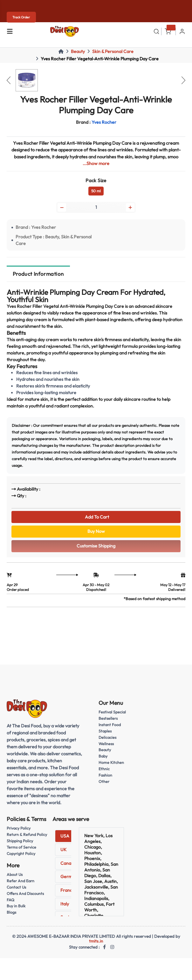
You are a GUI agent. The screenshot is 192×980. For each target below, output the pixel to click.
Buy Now (96, 532)
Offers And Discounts (25, 894)
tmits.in (96, 942)
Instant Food (110, 726)
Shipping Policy (20, 842)
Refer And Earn (21, 881)
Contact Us (17, 888)
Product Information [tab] (38, 274)
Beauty (78, 51)
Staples (105, 732)
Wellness (106, 744)
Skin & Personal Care (113, 51)
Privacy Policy (19, 829)
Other (104, 782)
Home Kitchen (111, 763)
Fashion (105, 776)
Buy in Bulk (16, 907)
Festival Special (112, 713)
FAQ (10, 901)
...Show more (96, 163)
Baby (103, 757)
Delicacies (107, 738)
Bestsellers (108, 719)
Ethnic (104, 770)
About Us (15, 875)
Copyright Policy (21, 854)
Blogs (11, 913)
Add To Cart (96, 517)
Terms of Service (21, 848)
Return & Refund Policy (27, 835)
